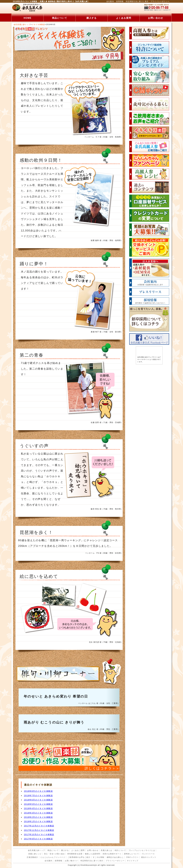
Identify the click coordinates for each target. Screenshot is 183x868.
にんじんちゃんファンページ (53, 857)
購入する (91, 18)
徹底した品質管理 (93, 854)
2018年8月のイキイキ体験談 (38, 791)
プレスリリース (148, 854)
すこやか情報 (98, 857)
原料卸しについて (132, 854)
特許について (120, 850)
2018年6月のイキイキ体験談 (38, 800)
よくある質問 (124, 18)
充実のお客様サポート (112, 854)
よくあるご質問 (78, 850)
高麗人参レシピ (35, 854)
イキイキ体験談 (38, 24)
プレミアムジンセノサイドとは (142, 850)
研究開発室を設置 (75, 854)
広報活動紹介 (32, 857)
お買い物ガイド (71, 861)
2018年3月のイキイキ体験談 (38, 813)
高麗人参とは (106, 850)
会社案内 (110, 1)
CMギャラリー (132, 857)
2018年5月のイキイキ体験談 (38, 804)
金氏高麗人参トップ (22, 24)
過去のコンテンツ (149, 857)
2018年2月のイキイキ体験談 (38, 817)
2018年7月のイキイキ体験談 (38, 796)
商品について (60, 18)
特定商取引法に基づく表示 (137, 1)
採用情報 (120, 1)
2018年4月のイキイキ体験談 (38, 808)
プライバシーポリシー (160, 1)
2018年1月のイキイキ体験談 (38, 821)
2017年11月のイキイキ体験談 (39, 830)
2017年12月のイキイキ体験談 (39, 826)
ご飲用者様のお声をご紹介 (79, 857)
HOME (27, 18)
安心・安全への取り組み (54, 854)
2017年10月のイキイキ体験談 (39, 834)
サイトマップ (133, 861)
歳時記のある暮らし (115, 857)
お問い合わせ (156, 18)
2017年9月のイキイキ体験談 (38, 839)
